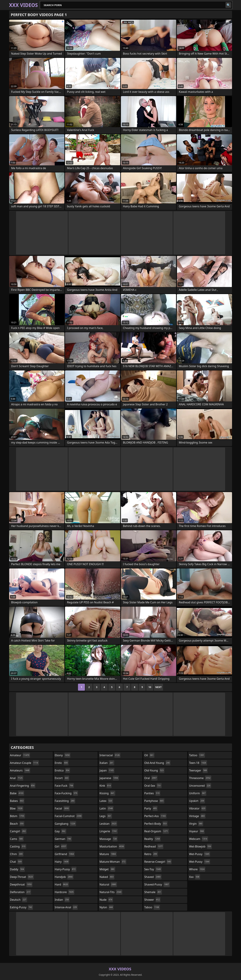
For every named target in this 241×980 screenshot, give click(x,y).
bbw (17, 808)
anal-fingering (23, 786)
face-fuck (64, 786)
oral (151, 778)
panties (152, 793)
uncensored (200, 786)
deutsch (19, 900)
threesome (200, 778)
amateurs (20, 770)
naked (107, 877)
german (63, 839)
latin (107, 808)
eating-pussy (21, 907)
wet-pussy (200, 854)
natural (108, 884)
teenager (198, 770)
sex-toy (153, 869)
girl (61, 846)
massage (109, 839)
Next (158, 687)
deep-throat (22, 877)
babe (17, 793)
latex (106, 801)
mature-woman (113, 862)
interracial (110, 755)
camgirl (18, 831)
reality (152, 839)
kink (106, 786)
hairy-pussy (66, 869)
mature (108, 854)
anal (17, 778)
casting (18, 846)
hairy (62, 862)
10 (150, 687)
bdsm (18, 816)
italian (107, 763)
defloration (21, 892)
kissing (107, 793)
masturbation (112, 846)
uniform (198, 793)
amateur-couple (24, 763)
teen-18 (198, 763)
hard (62, 884)
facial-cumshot (68, 816)
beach (17, 824)
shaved (153, 877)
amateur (20, 755)
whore (197, 869)
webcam (199, 839)
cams (17, 839)
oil (149, 755)
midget (107, 869)
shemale (153, 892)
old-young (154, 770)
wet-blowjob (200, 846)
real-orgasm (156, 831)
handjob (64, 877)
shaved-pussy (157, 884)
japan (107, 770)
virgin (196, 824)
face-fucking (66, 793)
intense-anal (66, 907)
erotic (62, 763)
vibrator (198, 808)
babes (17, 801)
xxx (195, 877)
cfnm (17, 854)
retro (151, 854)
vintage (197, 816)
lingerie (109, 831)
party (151, 808)
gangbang (65, 824)
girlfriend (65, 854)
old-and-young (157, 763)
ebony (63, 755)
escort (62, 778)
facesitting (65, 801)
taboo (152, 907)
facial (62, 808)
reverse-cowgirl (158, 862)
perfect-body (156, 824)
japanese (109, 778)
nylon (107, 907)
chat (16, 862)
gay (60, 831)
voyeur (197, 831)
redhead (154, 846)
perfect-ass (155, 816)
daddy (17, 869)
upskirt (197, 801)
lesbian (108, 824)
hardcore (65, 892)
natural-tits (111, 892)
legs (106, 816)
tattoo (197, 755)
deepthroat (21, 884)
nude (106, 900)
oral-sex (153, 786)
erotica (62, 770)
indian (62, 900)
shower (152, 900)
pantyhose (154, 801)
